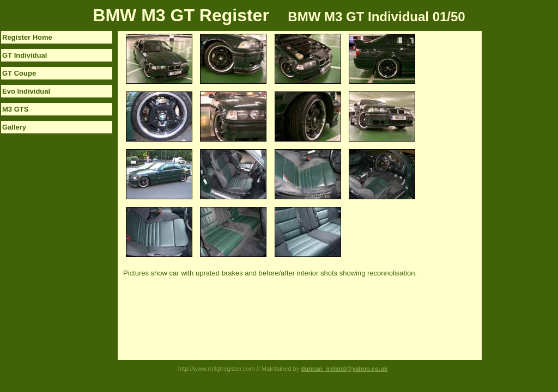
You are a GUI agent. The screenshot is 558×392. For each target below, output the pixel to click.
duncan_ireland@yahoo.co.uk (344, 369)
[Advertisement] (525, 194)
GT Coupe (19, 73)
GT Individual (25, 55)
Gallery (14, 127)
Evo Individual (26, 91)
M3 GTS (15, 109)
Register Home (27, 37)
